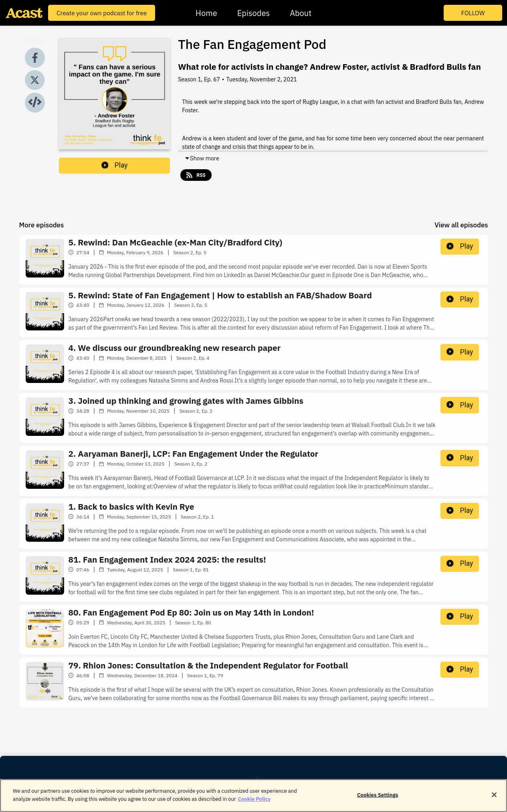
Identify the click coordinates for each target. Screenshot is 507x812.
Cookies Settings (378, 799)
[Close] (494, 799)
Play (115, 165)
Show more (202, 158)
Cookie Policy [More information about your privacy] (255, 803)
